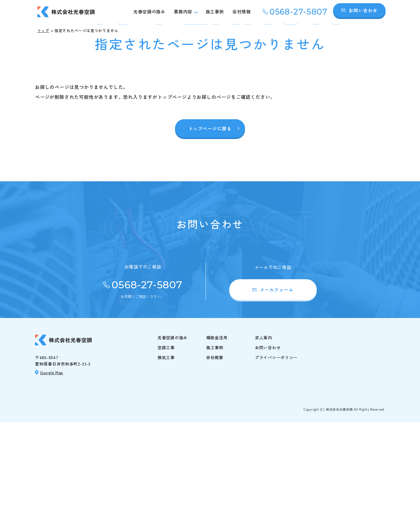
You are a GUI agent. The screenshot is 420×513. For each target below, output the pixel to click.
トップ (43, 30)
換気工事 (166, 448)
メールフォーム (277, 381)
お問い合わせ (363, 10)
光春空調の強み (149, 12)
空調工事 (166, 438)
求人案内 (264, 428)
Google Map (52, 463)
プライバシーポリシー (276, 448)
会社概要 (215, 448)
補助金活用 (217, 428)
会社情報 (242, 12)
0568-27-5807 (299, 12)
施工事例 (215, 12)
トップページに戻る (210, 219)
